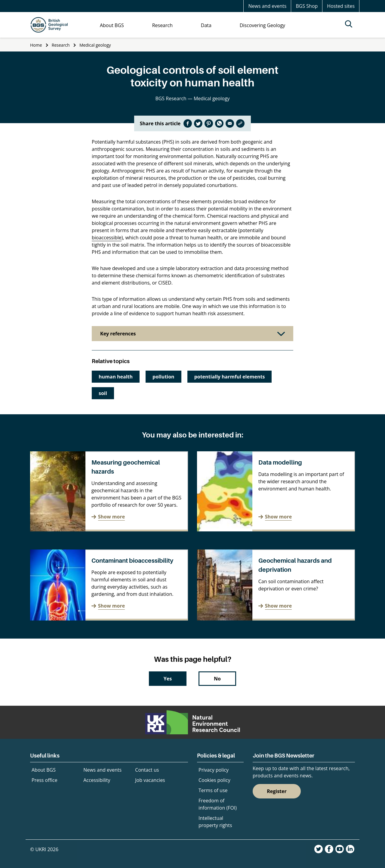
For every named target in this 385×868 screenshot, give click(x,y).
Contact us (147, 770)
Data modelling (280, 462)
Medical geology (95, 45)
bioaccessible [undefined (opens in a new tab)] (107, 238)
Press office (45, 780)
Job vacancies (150, 780)
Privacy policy (214, 770)
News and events (267, 6)
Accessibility (97, 780)
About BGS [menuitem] (112, 25)
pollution (163, 377)
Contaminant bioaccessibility (132, 561)
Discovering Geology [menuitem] (262, 25)
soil (103, 393)
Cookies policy (214, 780)
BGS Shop (307, 6)
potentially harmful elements (230, 377)
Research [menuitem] (162, 25)
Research (61, 45)
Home (36, 45)
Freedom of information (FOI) (218, 804)
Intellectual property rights (215, 822)
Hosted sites (341, 6)
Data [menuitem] (206, 25)
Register (277, 791)
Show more (111, 517)
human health (116, 377)
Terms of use (213, 790)
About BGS (44, 770)
